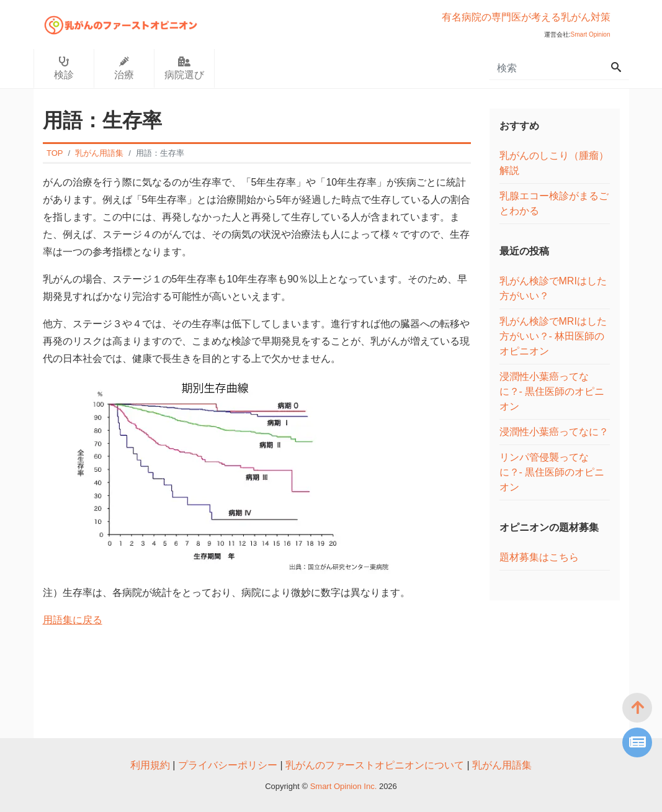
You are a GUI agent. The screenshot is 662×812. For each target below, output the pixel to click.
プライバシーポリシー (228, 765)
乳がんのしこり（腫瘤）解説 (554, 163)
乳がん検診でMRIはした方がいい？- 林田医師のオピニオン (553, 336)
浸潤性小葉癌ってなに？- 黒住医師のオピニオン (552, 391)
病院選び (184, 68)
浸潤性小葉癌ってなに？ (554, 432)
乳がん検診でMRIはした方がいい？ (553, 288)
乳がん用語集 (502, 765)
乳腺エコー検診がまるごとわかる (554, 203)
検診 (64, 68)
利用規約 (150, 765)
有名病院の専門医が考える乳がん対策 (526, 17)
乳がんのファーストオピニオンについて (375, 765)
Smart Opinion (591, 34)
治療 (124, 68)
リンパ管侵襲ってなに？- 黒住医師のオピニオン (552, 472)
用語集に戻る (73, 620)
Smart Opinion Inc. (345, 786)
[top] (637, 708)
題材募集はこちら (539, 557)
